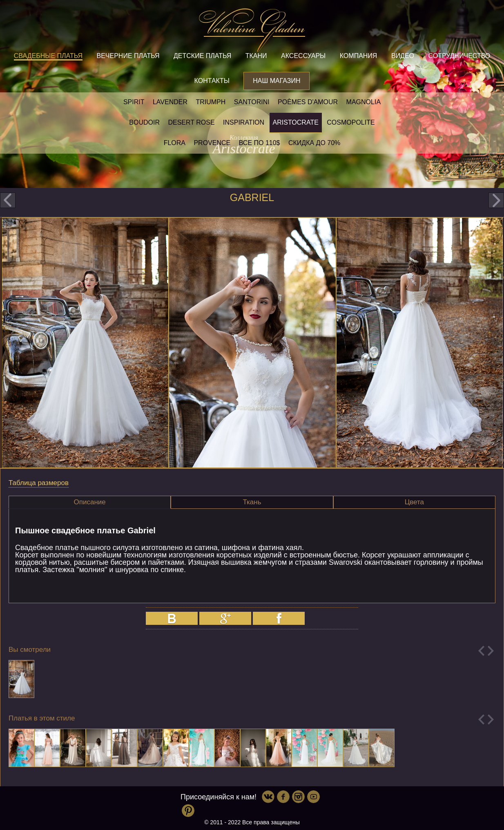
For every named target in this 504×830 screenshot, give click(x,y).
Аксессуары (303, 56)
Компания (359, 56)
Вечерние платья (128, 56)
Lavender (170, 102)
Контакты (212, 81)
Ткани (256, 56)
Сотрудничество (459, 56)
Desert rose (191, 122)
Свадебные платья (48, 56)
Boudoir (144, 122)
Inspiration (244, 122)
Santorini (252, 102)
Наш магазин (277, 81)
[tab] (90, 502)
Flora (175, 143)
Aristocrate (296, 122)
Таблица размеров (39, 483)
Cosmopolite (351, 122)
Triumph (211, 102)
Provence (212, 143)
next (496, 200)
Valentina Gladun (252, 30)
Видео (403, 56)
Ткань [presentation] (252, 502)
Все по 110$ (260, 143)
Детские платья (202, 56)
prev (8, 200)
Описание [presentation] (90, 502)
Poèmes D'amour (308, 102)
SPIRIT (134, 102)
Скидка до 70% (314, 143)
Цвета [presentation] (414, 502)
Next (491, 651)
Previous (481, 651)
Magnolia (364, 102)
